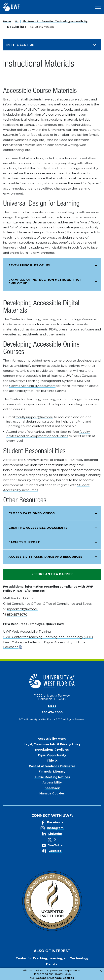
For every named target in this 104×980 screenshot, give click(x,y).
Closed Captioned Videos (32, 513)
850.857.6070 (17, 615)
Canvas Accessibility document (32, 386)
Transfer (52, 964)
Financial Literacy (52, 772)
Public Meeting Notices (52, 777)
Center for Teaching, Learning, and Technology (52, 958)
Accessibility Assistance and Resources (45, 557)
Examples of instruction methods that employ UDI (45, 282)
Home (7, 21)
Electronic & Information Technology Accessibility (55, 21)
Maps (52, 706)
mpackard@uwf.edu (23, 609)
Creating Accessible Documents (38, 528)
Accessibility (52, 782)
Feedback (52, 788)
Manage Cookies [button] (62, 978)
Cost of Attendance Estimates (52, 766)
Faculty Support (24, 542)
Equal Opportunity (52, 755)
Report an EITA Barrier (52, 574)
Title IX (52, 761)
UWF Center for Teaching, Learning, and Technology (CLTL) (48, 637)
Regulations (44, 750)
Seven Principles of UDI (29, 265)
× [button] (101, 971)
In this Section (20, 45)
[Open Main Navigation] (98, 7)
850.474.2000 (52, 712)
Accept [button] (41, 978)
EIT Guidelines (17, 27)
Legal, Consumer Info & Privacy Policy (52, 744)
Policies (63, 750)
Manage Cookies (52, 793)
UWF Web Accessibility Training (27, 632)
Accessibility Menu (52, 739)
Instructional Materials (42, 27)
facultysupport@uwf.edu (34, 417)
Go (17, 21)
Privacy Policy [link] (62, 974)
